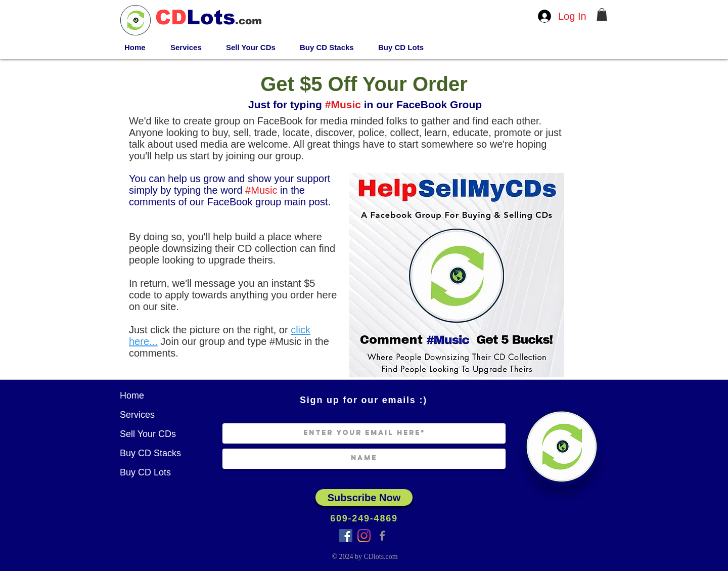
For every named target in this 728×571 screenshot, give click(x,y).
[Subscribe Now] (364, 497)
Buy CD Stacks (150, 453)
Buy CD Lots (145, 472)
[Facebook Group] (346, 536)
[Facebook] (382, 536)
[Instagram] (364, 536)
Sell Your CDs (148, 434)
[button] (602, 14)
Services (137, 415)
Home (132, 396)
